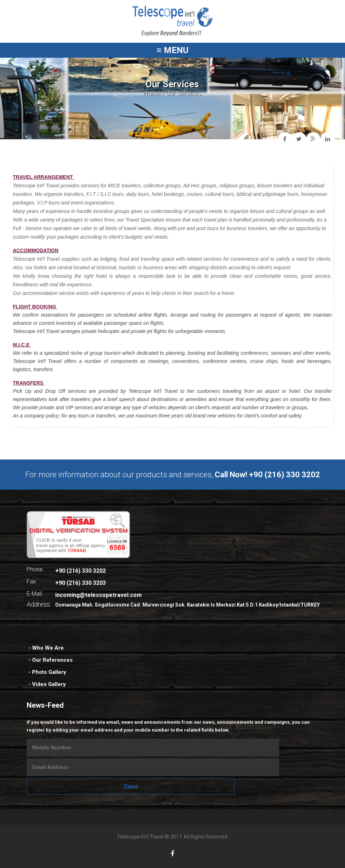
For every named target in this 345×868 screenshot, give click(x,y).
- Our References (51, 660)
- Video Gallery (47, 684)
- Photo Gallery (47, 672)
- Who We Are (46, 648)
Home (152, 93)
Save (131, 786)
